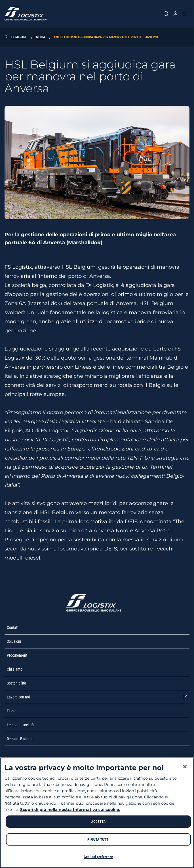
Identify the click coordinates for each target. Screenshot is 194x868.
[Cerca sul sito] (166, 14)
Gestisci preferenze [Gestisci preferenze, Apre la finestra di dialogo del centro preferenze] (98, 857)
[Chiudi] (185, 767)
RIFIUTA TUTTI (98, 839)
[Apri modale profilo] (175, 14)
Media (41, 37)
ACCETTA (98, 822)
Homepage (19, 37)
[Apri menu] (185, 14)
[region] (97, 813)
